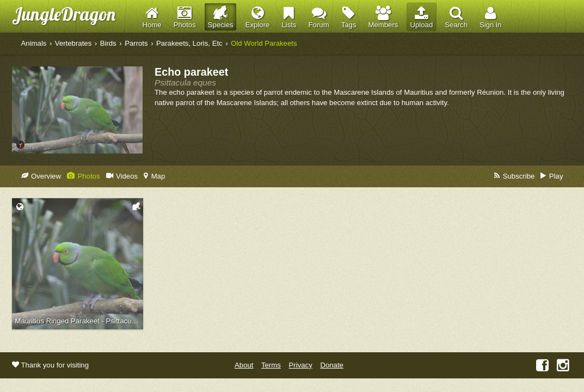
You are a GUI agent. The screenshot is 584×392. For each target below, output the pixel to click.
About (244, 365)
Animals (34, 43)
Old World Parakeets (264, 43)
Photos (84, 176)
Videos (122, 176)
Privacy (301, 365)
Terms (271, 365)
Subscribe (514, 176)
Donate (332, 365)
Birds (108, 43)
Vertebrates (73, 43)
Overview (41, 176)
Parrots (136, 43)
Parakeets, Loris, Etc (189, 43)
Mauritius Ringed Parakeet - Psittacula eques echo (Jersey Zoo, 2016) (79, 321)
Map (154, 176)
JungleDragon (64, 14)
